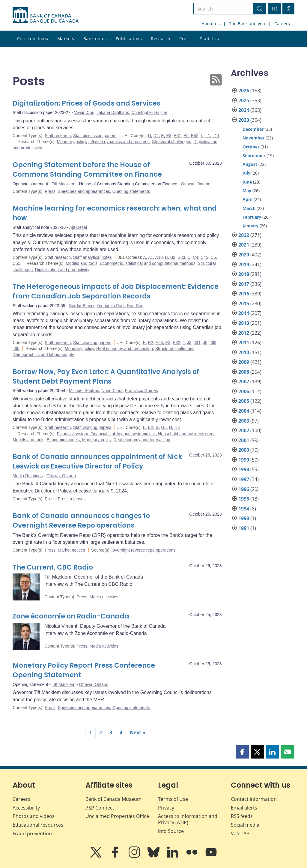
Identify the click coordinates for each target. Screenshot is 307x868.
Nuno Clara (112, 391)
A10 (159, 257)
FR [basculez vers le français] (274, 9)
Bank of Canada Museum (113, 799)
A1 (151, 257)
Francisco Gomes (142, 391)
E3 (169, 136)
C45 (204, 257)
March (249, 208)
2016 (244, 294)
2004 (244, 411)
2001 (244, 440)
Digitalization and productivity (62, 270)
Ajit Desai (78, 227)
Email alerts (244, 808)
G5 (164, 427)
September (254, 156)
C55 (16, 263)
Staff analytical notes (92, 257)
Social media (245, 825)
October (251, 147)
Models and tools (82, 263)
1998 (244, 469)
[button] (242, 752)
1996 (244, 489)
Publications (129, 39)
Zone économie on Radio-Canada (71, 616)
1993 (244, 518)
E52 (195, 136)
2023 (244, 120)
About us (211, 24)
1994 (244, 509)
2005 (244, 401)
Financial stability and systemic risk (123, 434)
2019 (244, 265)
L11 (216, 136)
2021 (244, 245)
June (247, 182)
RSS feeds (242, 816)
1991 (244, 528)
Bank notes (95, 39)
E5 (186, 136)
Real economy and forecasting (125, 349)
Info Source (171, 831)
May (247, 191)
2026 (244, 91)
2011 (244, 343)
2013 (244, 323)
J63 (213, 343)
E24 (159, 343)
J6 (205, 343)
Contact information (254, 799)
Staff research (58, 136)
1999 (244, 460)
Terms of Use (173, 799)
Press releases (72, 499)
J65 (16, 349)
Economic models (63, 440)
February (252, 217)
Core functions (33, 39)
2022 (244, 235)
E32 (176, 343)
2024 (244, 110)
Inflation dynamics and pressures (119, 142)
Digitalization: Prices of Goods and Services (86, 103)
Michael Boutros (84, 391)
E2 (151, 343)
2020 (244, 255)
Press (185, 39)
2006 (244, 391)
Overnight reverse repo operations (144, 550)
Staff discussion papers (95, 136)
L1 (208, 136)
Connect (100, 808)
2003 (244, 421)
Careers (282, 24)
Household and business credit (187, 434)
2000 (244, 450)
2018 (244, 274)
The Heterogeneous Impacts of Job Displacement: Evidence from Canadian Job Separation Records (116, 291)
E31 (177, 136)
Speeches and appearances (84, 191)
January (250, 226)
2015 (244, 304)
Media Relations (28, 476)
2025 (244, 100)
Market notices (72, 550)
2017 (244, 284)
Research (161, 39)
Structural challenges (172, 142)
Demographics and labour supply (43, 355)
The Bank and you (247, 24)
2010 (244, 352)
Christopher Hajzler (149, 112)
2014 (244, 313)
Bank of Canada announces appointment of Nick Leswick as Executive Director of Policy (97, 461)
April (247, 199)
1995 (244, 499)
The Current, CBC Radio (53, 567)
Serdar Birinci (82, 306)
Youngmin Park (111, 306)
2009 (244, 362)
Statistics (210, 39)
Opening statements (131, 191)
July (246, 173)
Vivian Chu (84, 112)
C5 (213, 257)
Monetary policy (72, 142)
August (250, 164)
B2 (173, 257)
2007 (244, 382)
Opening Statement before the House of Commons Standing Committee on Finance (87, 170)
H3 (177, 427)
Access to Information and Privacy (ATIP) (188, 819)
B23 (182, 257)
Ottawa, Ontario (196, 184)
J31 (197, 343)
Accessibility (26, 808)
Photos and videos (34, 816)
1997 (244, 479)
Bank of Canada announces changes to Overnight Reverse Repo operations (81, 521)
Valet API (241, 834)
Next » (138, 732)
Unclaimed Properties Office (117, 816)
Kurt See (135, 306)
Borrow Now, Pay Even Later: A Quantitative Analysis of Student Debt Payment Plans (106, 377)
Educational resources (38, 825)
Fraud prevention (32, 834)
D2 (156, 136)
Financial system (73, 434)
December (253, 129)
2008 (244, 372)
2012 (244, 333)
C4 (195, 257)
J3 (189, 343)
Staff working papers (92, 343)
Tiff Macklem (64, 184)
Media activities (104, 597)
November (253, 138)
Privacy (166, 808)
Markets (66, 39)
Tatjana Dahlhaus (113, 112)
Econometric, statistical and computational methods (148, 263)
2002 (244, 430)
